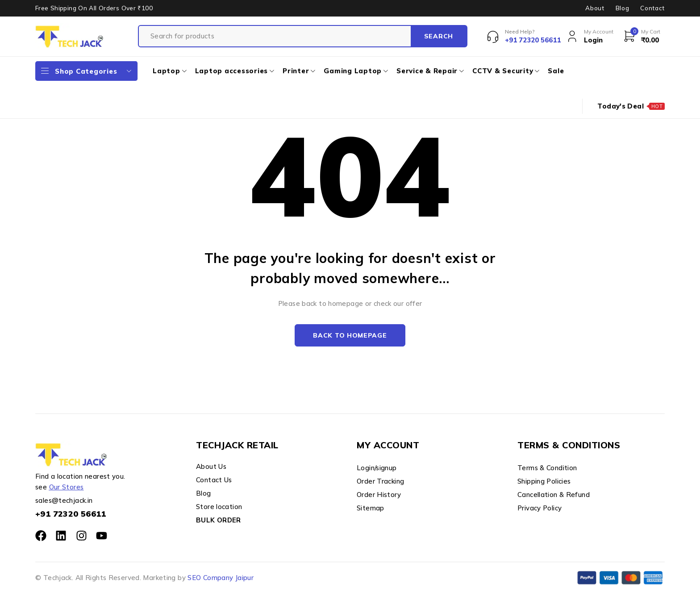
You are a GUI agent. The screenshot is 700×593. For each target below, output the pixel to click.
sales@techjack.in (64, 500)
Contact (652, 8)
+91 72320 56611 (71, 514)
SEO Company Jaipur (221, 578)
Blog (623, 8)
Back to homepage (350, 335)
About (595, 8)
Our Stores (67, 487)
